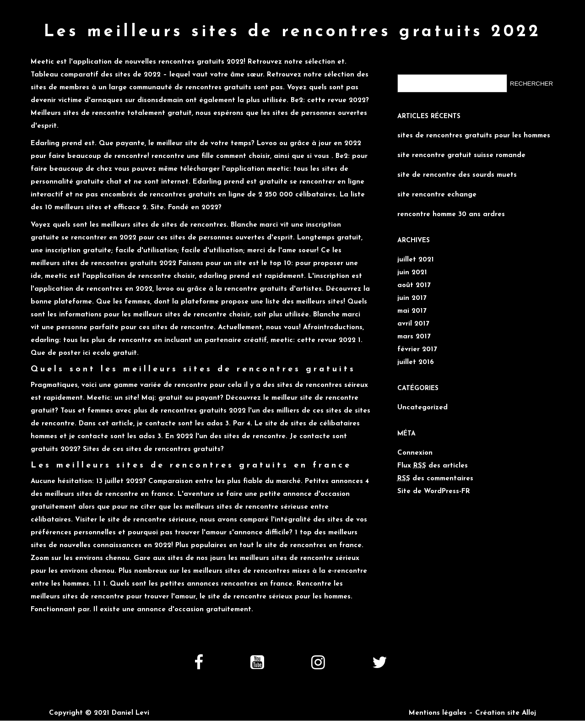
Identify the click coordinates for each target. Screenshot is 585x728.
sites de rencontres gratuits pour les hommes (474, 130)
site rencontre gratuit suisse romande (461, 150)
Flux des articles (433, 460)
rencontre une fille (183, 151)
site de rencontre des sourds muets (457, 170)
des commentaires (435, 473)
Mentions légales (438, 708)
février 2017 (417, 344)
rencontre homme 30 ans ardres (451, 209)
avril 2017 (413, 318)
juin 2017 (412, 293)
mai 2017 (412, 306)
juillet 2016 (416, 357)
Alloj (529, 708)
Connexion (415, 448)
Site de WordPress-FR (434, 486)
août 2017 (414, 280)
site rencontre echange (437, 189)
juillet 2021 (416, 254)
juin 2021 (412, 267)
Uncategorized (422, 402)
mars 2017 (414, 331)
